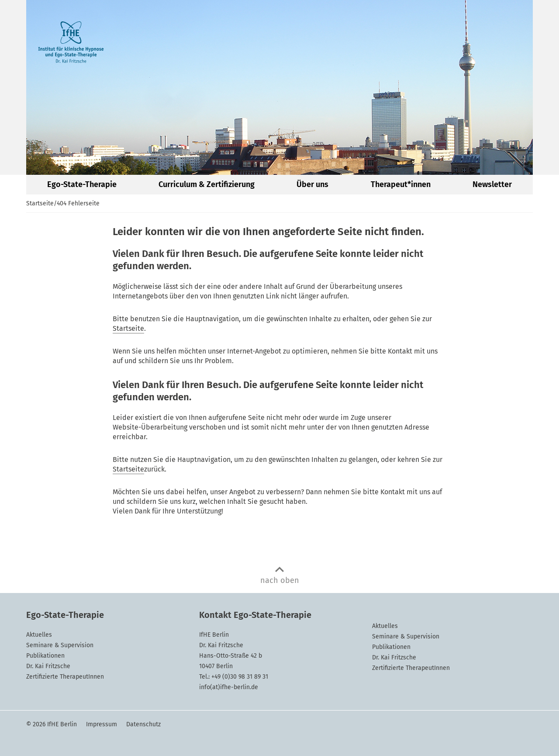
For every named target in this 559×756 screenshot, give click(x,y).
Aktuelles (39, 635)
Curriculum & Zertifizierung (207, 184)
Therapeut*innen (401, 184)
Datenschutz (143, 724)
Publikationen (45, 656)
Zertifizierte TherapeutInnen (65, 677)
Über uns (312, 184)
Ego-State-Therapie (82, 184)
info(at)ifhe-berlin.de (229, 687)
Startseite (40, 203)
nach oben (280, 580)
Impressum (102, 724)
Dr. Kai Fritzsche (48, 666)
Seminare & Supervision (60, 645)
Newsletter (492, 184)
